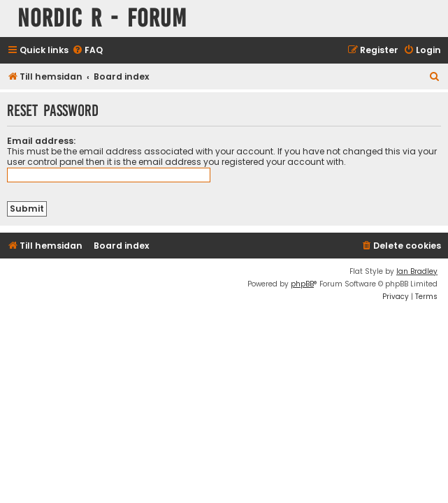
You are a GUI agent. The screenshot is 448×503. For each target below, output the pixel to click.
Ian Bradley (417, 271)
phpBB (302, 284)
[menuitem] (87, 51)
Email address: (41, 141)
